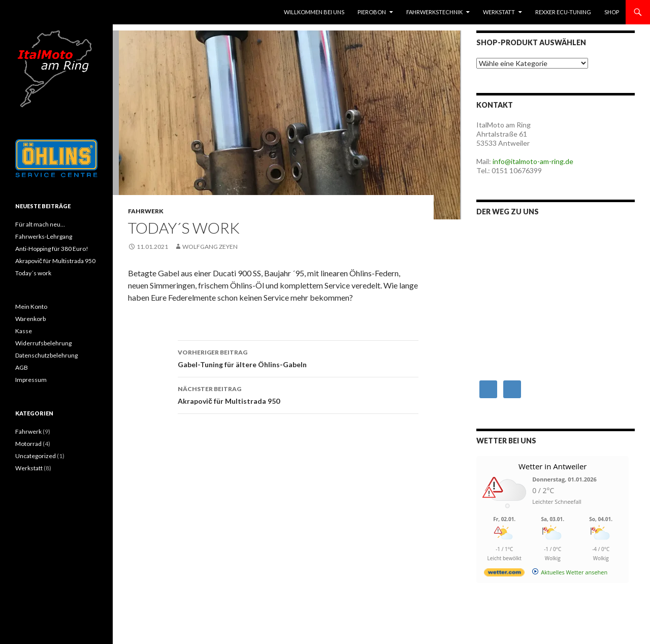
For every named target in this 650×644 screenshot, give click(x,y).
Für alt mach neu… (40, 224)
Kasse (24, 331)
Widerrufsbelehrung (43, 343)
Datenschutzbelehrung (46, 355)
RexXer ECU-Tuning (563, 12)
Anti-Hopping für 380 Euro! (52, 249)
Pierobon (372, 12)
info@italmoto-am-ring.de (533, 161)
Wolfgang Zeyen (210, 247)
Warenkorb (30, 319)
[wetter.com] (504, 574)
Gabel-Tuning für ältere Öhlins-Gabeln (298, 358)
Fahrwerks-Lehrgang (44, 236)
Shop (612, 12)
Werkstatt (499, 12)
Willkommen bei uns (314, 12)
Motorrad (28, 444)
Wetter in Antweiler (553, 466)
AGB (22, 367)
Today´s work (33, 273)
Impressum (31, 380)
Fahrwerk (146, 211)
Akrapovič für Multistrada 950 (298, 394)
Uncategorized (36, 456)
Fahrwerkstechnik (434, 12)
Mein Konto (31, 307)
